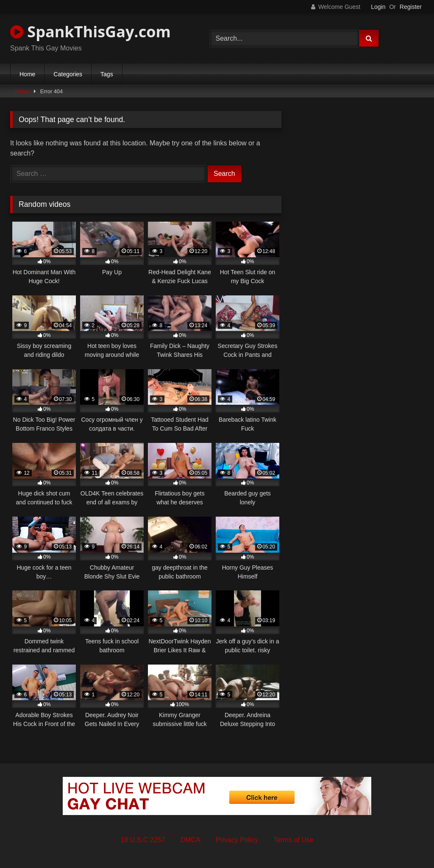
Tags (107, 74)
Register (411, 7)
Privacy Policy (237, 840)
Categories (68, 74)
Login (378, 7)
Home (27, 74)
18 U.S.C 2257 (143, 840)
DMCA (191, 840)
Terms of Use (293, 840)
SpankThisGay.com (90, 32)
